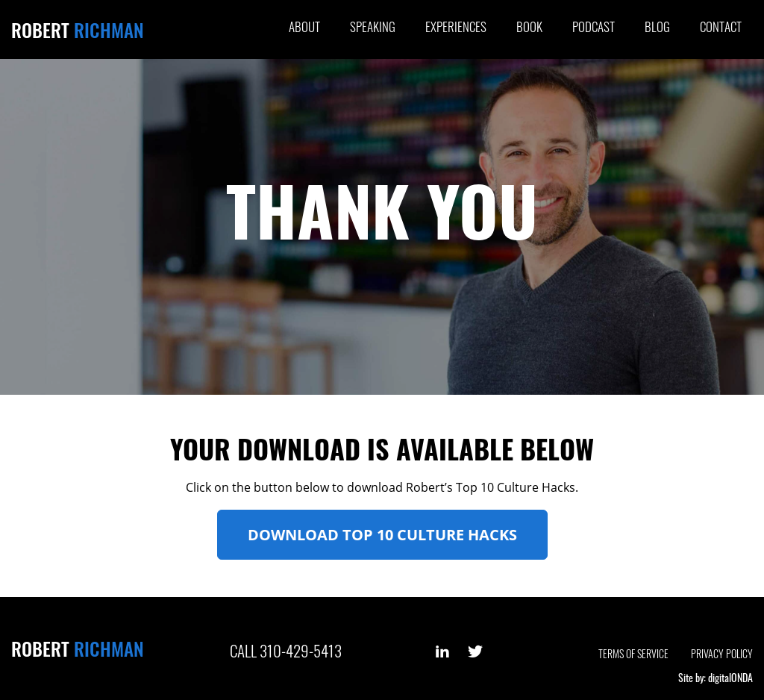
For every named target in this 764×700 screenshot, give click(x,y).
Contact (721, 26)
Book (529, 26)
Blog (657, 26)
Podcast (594, 26)
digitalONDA (730, 677)
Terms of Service (633, 653)
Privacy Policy (722, 653)
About (304, 26)
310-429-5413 (301, 650)
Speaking (373, 26)
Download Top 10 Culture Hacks (382, 535)
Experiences (456, 26)
